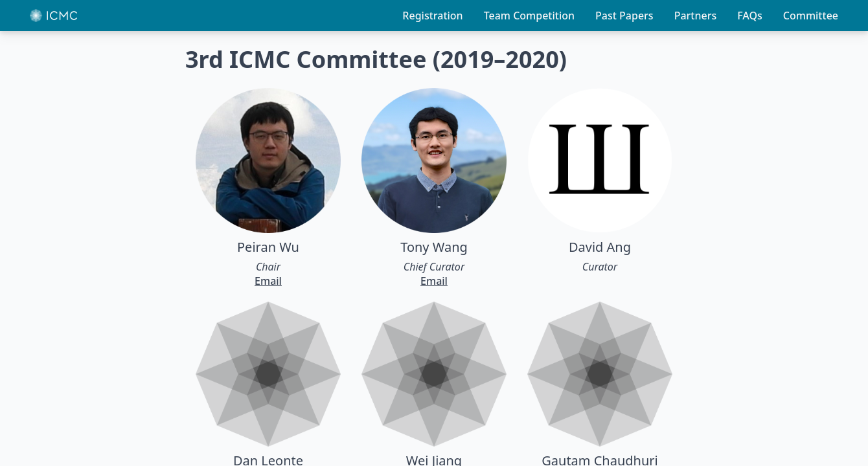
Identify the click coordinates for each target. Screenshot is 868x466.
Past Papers (624, 16)
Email (268, 281)
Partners (696, 16)
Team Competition (529, 16)
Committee (811, 16)
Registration (432, 16)
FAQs (750, 16)
